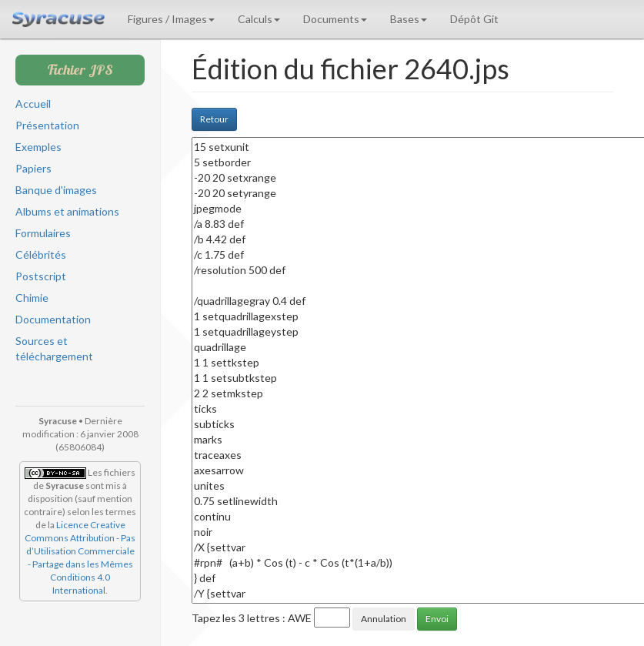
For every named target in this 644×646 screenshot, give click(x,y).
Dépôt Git (474, 19)
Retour (214, 119)
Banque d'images (56, 190)
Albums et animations (67, 211)
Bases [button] (409, 19)
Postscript (41, 276)
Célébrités (41, 254)
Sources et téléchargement (54, 348)
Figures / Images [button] (171, 19)
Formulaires (43, 233)
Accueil (33, 104)
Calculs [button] (259, 19)
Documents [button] (335, 19)
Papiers (33, 168)
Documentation (53, 319)
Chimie (32, 298)
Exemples (38, 147)
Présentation (47, 125)
